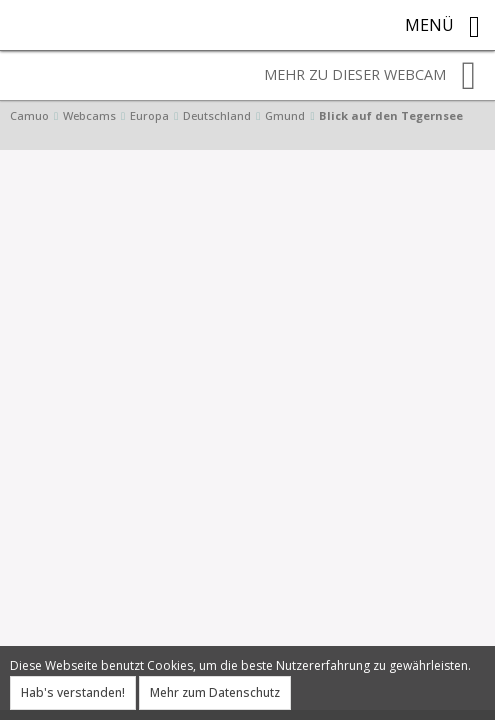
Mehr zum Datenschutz (215, 692)
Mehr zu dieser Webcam (370, 76)
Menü (442, 27)
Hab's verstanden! (73, 692)
